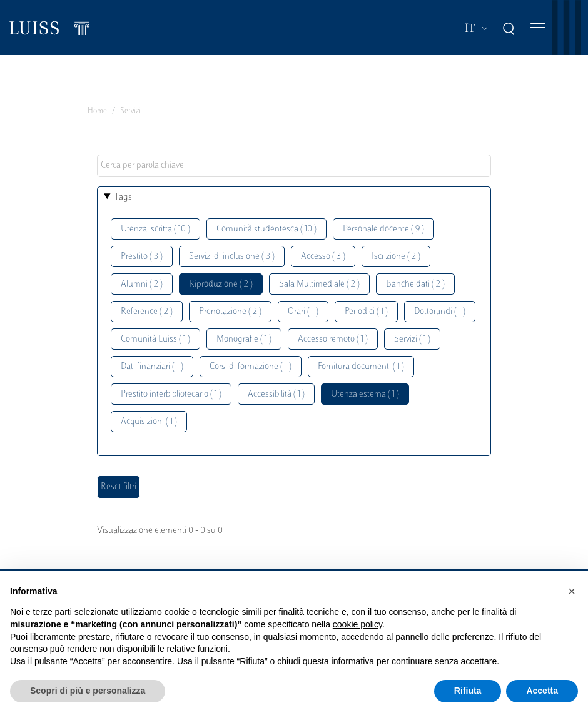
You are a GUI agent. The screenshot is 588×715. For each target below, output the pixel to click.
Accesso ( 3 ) (323, 257)
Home (97, 111)
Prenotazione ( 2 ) (230, 312)
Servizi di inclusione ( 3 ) (232, 257)
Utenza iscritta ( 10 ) (155, 229)
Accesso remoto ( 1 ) (333, 339)
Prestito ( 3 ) (142, 257)
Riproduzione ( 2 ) (221, 284)
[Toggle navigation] (538, 28)
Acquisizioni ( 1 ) (149, 422)
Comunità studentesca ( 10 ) (266, 229)
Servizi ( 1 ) (412, 339)
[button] (572, 591)
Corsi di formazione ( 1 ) (251, 367)
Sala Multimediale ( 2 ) (319, 284)
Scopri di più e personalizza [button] (88, 691)
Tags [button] (123, 197)
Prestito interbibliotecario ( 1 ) (171, 394)
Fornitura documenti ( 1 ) (361, 367)
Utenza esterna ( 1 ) (365, 394)
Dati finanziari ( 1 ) (152, 367)
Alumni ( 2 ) (142, 284)
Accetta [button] (542, 691)
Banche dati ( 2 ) (415, 284)
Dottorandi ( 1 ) (440, 312)
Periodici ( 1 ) (366, 312)
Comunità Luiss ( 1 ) (155, 339)
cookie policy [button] (357, 624)
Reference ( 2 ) (147, 312)
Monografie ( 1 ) (244, 339)
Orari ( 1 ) (303, 312)
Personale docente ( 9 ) (383, 229)
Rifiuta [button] (468, 691)
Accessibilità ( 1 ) (276, 394)
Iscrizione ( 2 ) (396, 257)
